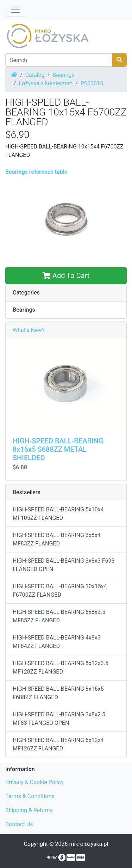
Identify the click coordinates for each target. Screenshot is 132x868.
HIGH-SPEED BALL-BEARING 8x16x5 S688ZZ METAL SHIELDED (58, 449)
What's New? (29, 330)
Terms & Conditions (30, 796)
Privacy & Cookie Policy (34, 782)
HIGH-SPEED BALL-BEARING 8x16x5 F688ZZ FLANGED (58, 693)
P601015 (92, 83)
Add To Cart (66, 276)
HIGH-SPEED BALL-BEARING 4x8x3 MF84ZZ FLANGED (57, 642)
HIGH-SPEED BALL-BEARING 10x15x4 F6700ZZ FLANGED (60, 591)
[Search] (59, 60)
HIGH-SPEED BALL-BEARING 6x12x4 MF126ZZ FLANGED (58, 744)
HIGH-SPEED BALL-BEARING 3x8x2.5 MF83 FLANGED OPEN (59, 719)
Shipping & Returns (29, 810)
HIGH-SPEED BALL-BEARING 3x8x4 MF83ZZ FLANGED (57, 539)
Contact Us (19, 824)
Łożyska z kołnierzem (46, 83)
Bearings (64, 75)
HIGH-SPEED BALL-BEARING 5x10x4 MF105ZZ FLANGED (58, 514)
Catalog (35, 75)
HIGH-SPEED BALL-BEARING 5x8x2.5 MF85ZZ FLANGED (59, 616)
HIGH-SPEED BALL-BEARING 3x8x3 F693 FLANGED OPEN (64, 565)
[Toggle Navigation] (15, 10)
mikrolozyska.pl (89, 844)
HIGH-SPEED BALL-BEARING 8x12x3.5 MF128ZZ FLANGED (61, 667)
